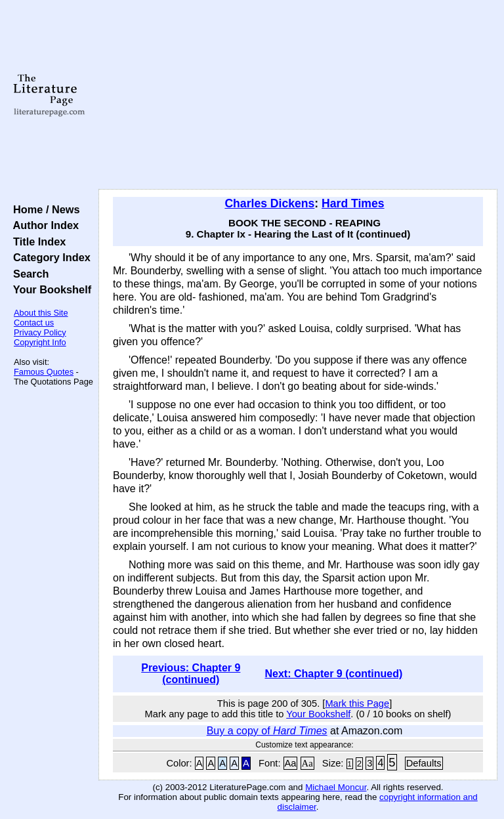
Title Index (36, 241)
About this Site (41, 313)
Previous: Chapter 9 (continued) (191, 674)
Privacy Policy (40, 332)
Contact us (34, 323)
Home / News (44, 209)
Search (28, 274)
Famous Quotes (44, 372)
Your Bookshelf (49, 289)
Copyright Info (40, 342)
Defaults (424, 763)
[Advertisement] (298, 95)
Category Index (49, 257)
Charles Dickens (269, 203)
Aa (291, 763)
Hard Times (353, 203)
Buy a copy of (267, 731)
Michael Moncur (336, 787)
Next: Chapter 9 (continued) (333, 674)
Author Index (43, 225)
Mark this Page (357, 703)
